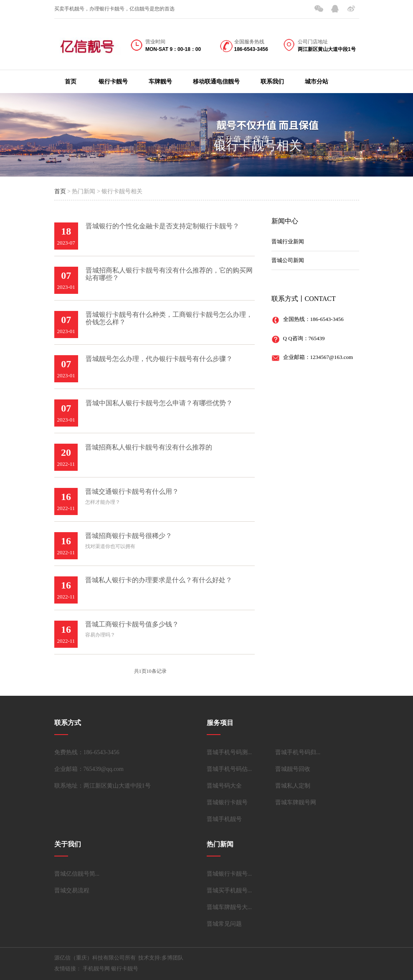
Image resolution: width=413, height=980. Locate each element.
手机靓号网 (96, 969)
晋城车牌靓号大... (229, 907)
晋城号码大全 (224, 786)
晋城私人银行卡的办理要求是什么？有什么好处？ (159, 580)
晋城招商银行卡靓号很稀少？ (129, 536)
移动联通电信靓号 (216, 82)
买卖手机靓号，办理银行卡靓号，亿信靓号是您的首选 (114, 9)
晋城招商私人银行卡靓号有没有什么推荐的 (149, 447)
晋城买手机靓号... (229, 890)
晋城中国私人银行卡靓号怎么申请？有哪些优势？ (159, 403)
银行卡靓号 (113, 82)
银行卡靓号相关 (258, 145)
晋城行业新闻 (288, 241)
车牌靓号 (160, 82)
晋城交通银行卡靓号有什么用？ (132, 491)
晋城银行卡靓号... (229, 874)
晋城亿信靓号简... (77, 874)
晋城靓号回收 (293, 769)
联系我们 (272, 82)
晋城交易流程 (72, 890)
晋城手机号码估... (229, 769)
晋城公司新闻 (288, 260)
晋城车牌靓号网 (296, 802)
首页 (71, 82)
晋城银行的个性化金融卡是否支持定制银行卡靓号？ (162, 226)
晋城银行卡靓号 (227, 802)
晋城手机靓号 (224, 819)
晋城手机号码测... (229, 752)
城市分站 (317, 82)
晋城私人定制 (293, 786)
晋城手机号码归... (298, 752)
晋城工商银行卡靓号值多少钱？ (132, 624)
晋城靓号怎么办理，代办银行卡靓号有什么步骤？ (159, 359)
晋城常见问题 (224, 924)
